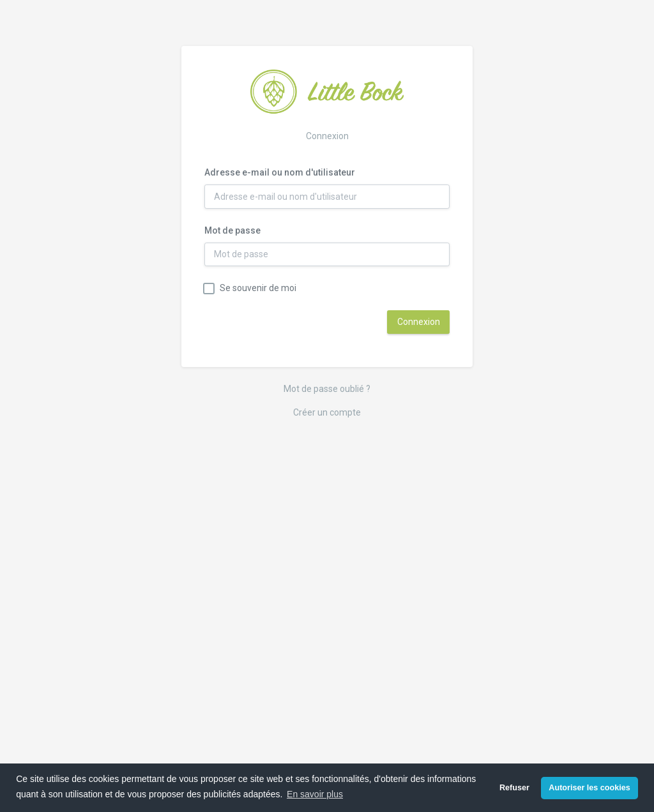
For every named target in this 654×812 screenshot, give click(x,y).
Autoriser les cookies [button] (589, 788)
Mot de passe (232, 230)
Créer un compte (327, 412)
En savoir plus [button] (315, 794)
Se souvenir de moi (258, 288)
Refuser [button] (514, 788)
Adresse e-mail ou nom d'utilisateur (280, 172)
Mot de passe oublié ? (327, 389)
